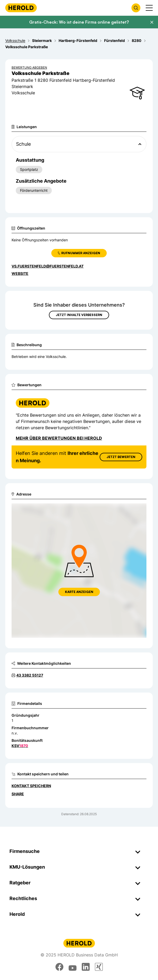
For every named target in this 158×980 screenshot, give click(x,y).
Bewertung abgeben (29, 67)
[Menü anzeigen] (149, 8)
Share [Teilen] (18, 794)
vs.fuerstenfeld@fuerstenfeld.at (48, 266)
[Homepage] (21, 8)
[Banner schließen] (152, 22)
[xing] (99, 967)
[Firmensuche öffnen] (136, 8)
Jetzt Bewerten (121, 457)
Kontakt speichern (31, 786)
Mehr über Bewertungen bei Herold (59, 438)
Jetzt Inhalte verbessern (79, 315)
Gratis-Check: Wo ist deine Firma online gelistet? (79, 22)
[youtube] (73, 967)
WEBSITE (20, 273)
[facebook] (59, 967)
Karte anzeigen (79, 592)
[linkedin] (86, 967)
